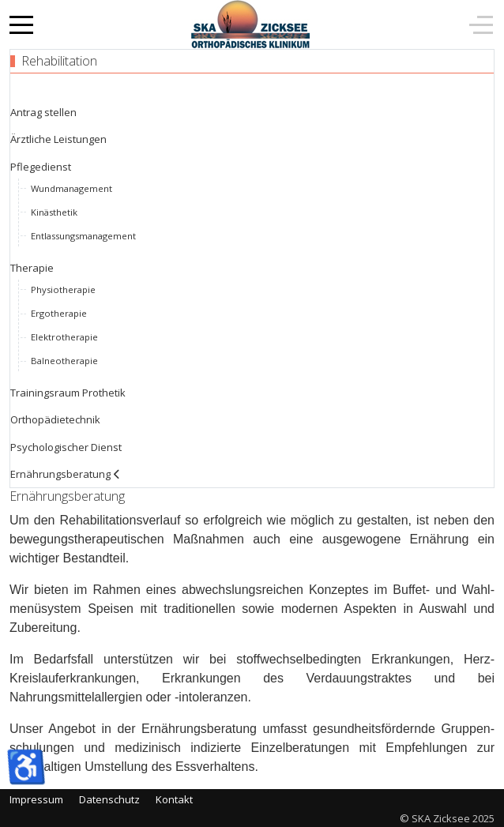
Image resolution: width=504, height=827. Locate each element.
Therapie (32, 268)
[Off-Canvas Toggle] (481, 24)
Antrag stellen (43, 112)
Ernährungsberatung (60, 474)
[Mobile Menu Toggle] (21, 24)
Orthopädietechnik (55, 419)
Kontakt (174, 799)
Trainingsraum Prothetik (68, 393)
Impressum (36, 799)
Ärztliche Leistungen (58, 139)
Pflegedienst (41, 167)
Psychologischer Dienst (66, 447)
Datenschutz (109, 799)
